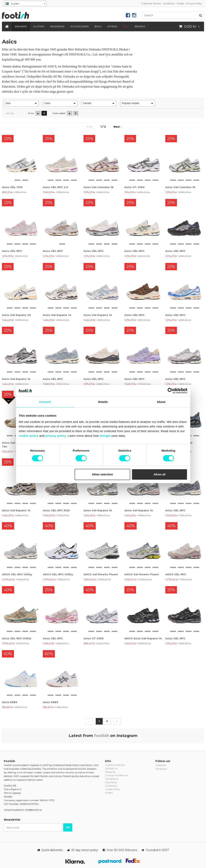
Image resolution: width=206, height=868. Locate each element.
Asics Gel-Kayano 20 (16, 315)
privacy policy (56, 436)
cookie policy (29, 436)
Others (112, 26)
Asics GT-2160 (134, 187)
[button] (21, 103)
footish (102, 736)
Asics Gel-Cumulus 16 (99, 187)
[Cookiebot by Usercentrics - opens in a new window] (170, 391)
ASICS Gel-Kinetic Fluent (101, 574)
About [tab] (161, 402)
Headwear (57, 26)
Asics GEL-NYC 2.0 (56, 187)
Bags (98, 26)
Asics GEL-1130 (12, 187)
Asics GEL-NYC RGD (56, 510)
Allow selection (102, 474)
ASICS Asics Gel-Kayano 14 (143, 638)
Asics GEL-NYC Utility (17, 638)
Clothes (39, 26)
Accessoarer (80, 26)
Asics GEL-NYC (12, 251)
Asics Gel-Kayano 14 (57, 315)
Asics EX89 (10, 702)
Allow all (160, 474)
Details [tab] (103, 402)
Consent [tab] (45, 402)
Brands (140, 26)
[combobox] (25, 3)
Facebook (161, 765)
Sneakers (21, 26)
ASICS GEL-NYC (176, 574)
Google (105, 436)
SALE (126, 26)
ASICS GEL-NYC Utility (17, 574)
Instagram (161, 769)
